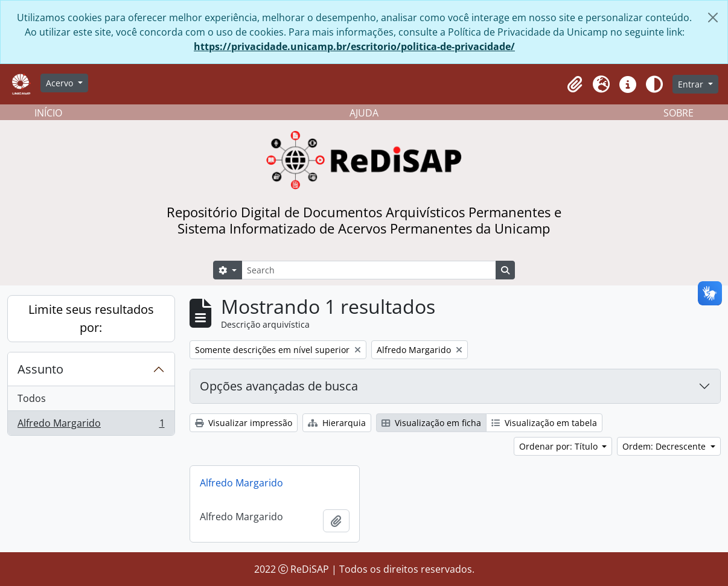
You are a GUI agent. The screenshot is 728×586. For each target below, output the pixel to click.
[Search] (369, 270)
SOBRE (679, 113)
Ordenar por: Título (560, 446)
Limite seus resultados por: (91, 318)
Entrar (692, 84)
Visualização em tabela (544, 423)
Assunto (40, 369)
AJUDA (364, 113)
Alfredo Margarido (91, 425)
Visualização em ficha (431, 423)
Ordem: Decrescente (665, 446)
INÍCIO (48, 113)
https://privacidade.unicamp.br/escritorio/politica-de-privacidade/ (354, 46)
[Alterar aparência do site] (654, 84)
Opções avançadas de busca (279, 386)
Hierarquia (337, 423)
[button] (575, 84)
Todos (32, 398)
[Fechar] (713, 18)
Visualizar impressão (244, 423)
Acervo (61, 83)
